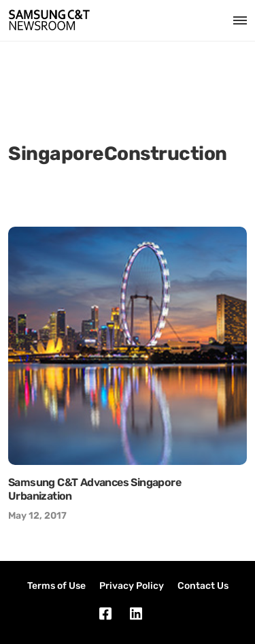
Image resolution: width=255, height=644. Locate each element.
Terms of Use (56, 586)
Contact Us (203, 586)
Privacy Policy (132, 586)
